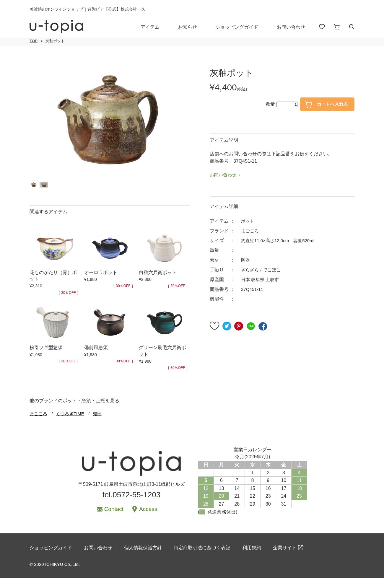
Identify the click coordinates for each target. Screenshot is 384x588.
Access (148, 516)
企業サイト (285, 558)
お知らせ (192, 27)
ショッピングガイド (241, 27)
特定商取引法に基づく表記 (202, 558)
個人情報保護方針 (143, 558)
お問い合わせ (295, 27)
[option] (110, 119)
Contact (114, 516)
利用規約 (252, 558)
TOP (33, 41)
